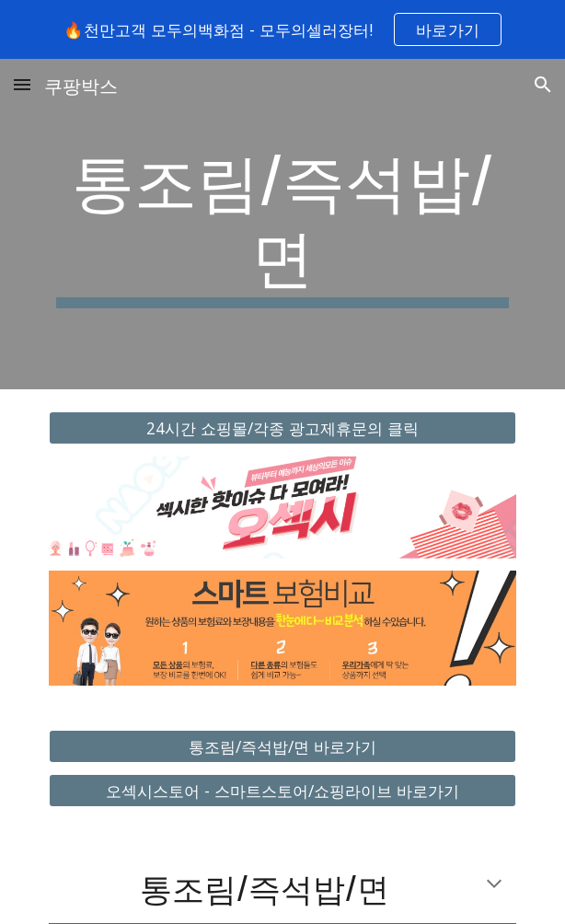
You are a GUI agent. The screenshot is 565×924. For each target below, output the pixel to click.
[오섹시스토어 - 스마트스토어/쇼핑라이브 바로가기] (282, 791)
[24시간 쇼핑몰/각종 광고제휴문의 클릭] (282, 428)
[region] (282, 29)
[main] (282, 224)
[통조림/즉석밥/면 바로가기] (282, 746)
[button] (22, 84)
